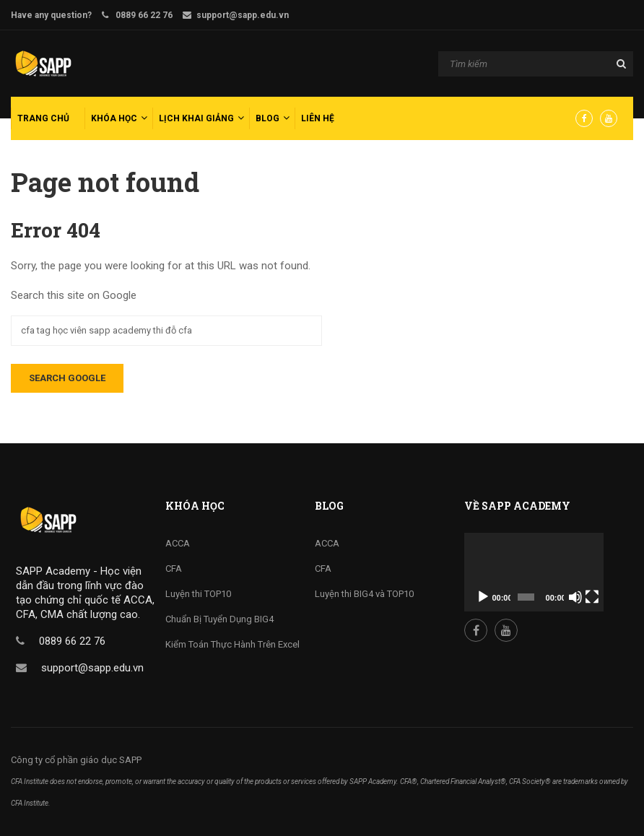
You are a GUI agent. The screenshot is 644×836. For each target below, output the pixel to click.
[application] (534, 572)
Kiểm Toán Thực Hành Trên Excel (232, 644)
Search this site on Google (74, 295)
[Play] (483, 597)
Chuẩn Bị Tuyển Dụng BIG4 (219, 619)
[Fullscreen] (592, 597)
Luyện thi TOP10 (198, 594)
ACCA (178, 543)
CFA (174, 569)
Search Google (67, 378)
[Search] (536, 64)
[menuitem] (46, 118)
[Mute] (575, 597)
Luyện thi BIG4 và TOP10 (364, 594)
